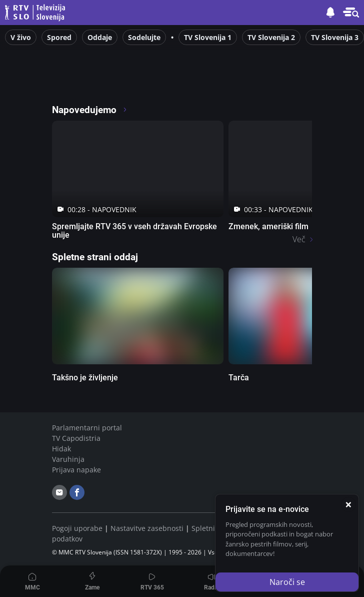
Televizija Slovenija (36, 13)
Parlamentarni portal (87, 428)
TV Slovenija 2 (271, 37)
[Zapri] (348, 504)
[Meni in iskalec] (351, 13)
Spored (59, 37)
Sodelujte (144, 37)
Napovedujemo (90, 110)
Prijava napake (76, 470)
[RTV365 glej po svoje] (94, 82)
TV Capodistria (76, 438)
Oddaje (100, 37)
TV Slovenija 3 (335, 37)
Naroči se (287, 582)
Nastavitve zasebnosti (147, 528)
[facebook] (77, 492)
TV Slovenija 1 (208, 37)
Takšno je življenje (85, 378)
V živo (21, 37)
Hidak (61, 449)
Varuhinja (68, 459)
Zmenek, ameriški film (268, 226)
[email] (59, 492)
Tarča (239, 378)
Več (299, 239)
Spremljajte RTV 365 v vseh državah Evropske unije (134, 231)
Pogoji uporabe (77, 528)
